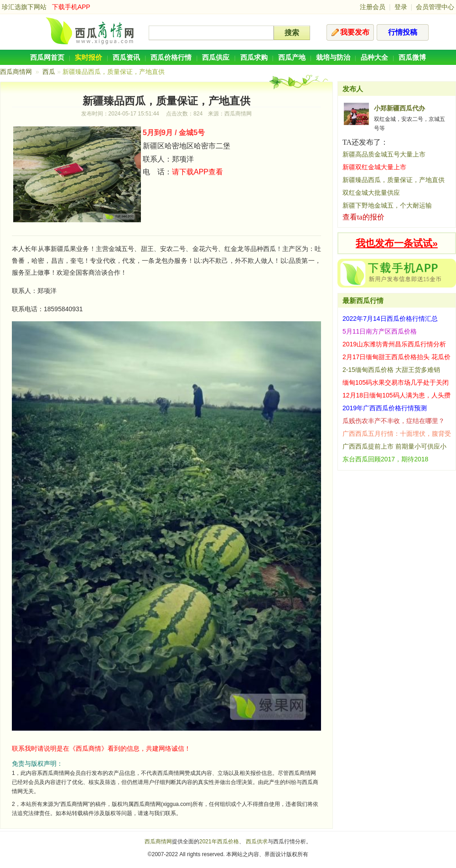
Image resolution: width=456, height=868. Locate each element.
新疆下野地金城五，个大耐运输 (387, 205)
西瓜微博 (412, 57)
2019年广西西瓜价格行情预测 (385, 408)
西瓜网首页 (47, 57)
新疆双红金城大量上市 (374, 167)
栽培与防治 (333, 57)
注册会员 (373, 7)
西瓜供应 (216, 57)
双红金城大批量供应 (371, 193)
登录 (401, 7)
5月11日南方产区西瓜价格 (380, 331)
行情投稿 (403, 32)
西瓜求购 (254, 57)
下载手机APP (71, 7)
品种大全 (374, 57)
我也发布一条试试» (397, 243)
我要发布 (355, 32)
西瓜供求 (257, 842)
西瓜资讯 (126, 57)
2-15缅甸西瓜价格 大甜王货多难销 (391, 370)
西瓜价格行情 (171, 57)
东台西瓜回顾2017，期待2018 (385, 459)
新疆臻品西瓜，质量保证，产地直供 (394, 180)
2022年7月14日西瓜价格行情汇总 (390, 319)
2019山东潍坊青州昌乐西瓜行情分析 (394, 344)
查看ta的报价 (363, 217)
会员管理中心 (435, 7)
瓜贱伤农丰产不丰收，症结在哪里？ (394, 421)
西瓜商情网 (16, 72)
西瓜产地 (292, 57)
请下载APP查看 (197, 172)
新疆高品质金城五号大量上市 (384, 154)
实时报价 (88, 57)
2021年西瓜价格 (219, 842)
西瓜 (49, 72)
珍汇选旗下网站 (24, 7)
